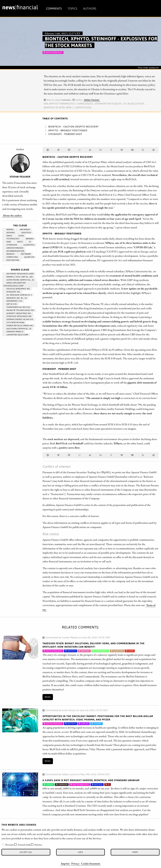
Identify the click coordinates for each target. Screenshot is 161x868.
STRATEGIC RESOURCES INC (18, 316)
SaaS (7, 242)
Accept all (26, 852)
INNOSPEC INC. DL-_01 (15, 298)
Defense (9, 233)
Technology (12, 239)
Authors (90, 8)
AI (29, 242)
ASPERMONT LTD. (13, 301)
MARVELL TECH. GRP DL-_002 (18, 277)
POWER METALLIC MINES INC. (19, 326)
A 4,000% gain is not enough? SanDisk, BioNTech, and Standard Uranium (91, 780)
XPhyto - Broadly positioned (68, 130)
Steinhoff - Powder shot (65, 134)
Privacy (75, 863)
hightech (25, 233)
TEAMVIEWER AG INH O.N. (17, 307)
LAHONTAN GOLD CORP (16, 335)
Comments (54, 8)
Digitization (12, 260)
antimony (24, 230)
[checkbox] (3, 844)
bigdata (9, 254)
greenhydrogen (14, 248)
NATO (19, 242)
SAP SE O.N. (11, 304)
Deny (135, 852)
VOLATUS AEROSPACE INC (17, 289)
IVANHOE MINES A (14, 332)
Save (80, 852)
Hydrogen (11, 245)
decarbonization (14, 251)
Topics (72, 8)
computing (11, 257)
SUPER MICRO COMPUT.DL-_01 (19, 280)
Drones (28, 239)
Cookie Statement (91, 863)
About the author (12, 215)
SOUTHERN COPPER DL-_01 (18, 329)
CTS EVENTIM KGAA (14, 322)
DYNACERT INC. (12, 292)
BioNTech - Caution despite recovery (74, 127)
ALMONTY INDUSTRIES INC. (18, 313)
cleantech (28, 245)
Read (48, 697)
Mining (9, 230)
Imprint (65, 863)
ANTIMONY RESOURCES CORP (19, 274)
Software (25, 254)
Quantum (28, 257)
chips (20, 236)
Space (8, 236)
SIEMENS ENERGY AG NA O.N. (19, 319)
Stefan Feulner (92, 100)
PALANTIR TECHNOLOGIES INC (19, 310)
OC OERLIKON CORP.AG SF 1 (18, 295)
